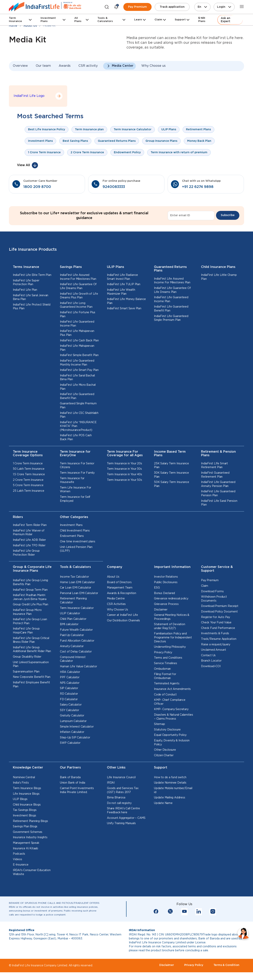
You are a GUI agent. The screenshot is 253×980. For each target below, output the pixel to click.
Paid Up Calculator (72, 635)
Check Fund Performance (218, 628)
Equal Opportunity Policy (170, 735)
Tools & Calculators (105, 20)
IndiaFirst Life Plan (25, 290)
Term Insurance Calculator (77, 608)
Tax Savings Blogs (25, 810)
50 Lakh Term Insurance (29, 469)
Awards (65, 66)
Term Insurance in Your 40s (125, 474)
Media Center (123, 66)
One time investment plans (78, 542)
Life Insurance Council (121, 777)
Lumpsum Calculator (73, 721)
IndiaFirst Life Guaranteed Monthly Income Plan (77, 363)
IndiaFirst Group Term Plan (30, 590)
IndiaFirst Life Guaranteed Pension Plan (218, 493)
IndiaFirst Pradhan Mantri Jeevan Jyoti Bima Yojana (30, 597)
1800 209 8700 (37, 187)
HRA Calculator (70, 672)
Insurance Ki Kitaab (25, 849)
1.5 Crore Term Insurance (29, 474)
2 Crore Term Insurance (28, 480)
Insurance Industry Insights (30, 837)
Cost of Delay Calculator (76, 652)
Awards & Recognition (122, 593)
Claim (158, 20)
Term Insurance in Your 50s (125, 480)
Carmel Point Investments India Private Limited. (77, 790)
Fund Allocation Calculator (77, 641)
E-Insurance (21, 865)
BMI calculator (69, 624)
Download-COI (211, 666)
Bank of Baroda (70, 777)
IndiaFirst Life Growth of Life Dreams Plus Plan (79, 296)
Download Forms (212, 591)
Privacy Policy (163, 652)
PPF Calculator (70, 677)
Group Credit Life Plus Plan (31, 605)
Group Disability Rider (27, 657)
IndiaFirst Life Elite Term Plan (32, 275)
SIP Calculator (69, 688)
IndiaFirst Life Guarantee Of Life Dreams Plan (78, 286)
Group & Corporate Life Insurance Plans (32, 569)
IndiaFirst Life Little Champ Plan (219, 277)
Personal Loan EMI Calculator (79, 593)
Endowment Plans (72, 536)
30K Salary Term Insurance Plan (171, 475)
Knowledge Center (28, 768)
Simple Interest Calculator (77, 727)
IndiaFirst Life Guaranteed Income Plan (77, 324)
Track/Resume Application (219, 639)
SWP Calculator (70, 743)
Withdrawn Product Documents (214, 599)
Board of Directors (119, 582)
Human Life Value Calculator (78, 667)
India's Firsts (21, 783)
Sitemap (160, 724)
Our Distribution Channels (123, 621)
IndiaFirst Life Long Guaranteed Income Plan (76, 305)
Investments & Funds (215, 633)
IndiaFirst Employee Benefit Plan (31, 685)
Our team (43, 66)
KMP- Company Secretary (171, 709)
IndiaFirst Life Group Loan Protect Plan (30, 621)
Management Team (120, 588)
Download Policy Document (219, 612)
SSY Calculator (69, 710)
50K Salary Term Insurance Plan (172, 484)
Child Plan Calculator (73, 619)
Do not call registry (119, 803)
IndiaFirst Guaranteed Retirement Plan (215, 475)
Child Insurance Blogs (27, 805)
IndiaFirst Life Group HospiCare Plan (26, 631)
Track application (172, 7)
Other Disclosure (165, 750)
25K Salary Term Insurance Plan (171, 466)
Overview (20, 66)
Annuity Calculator (72, 646)
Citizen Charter (164, 755)
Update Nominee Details (170, 783)
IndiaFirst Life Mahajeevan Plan (77, 348)
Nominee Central (24, 777)
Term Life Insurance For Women (76, 490)
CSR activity (88, 66)
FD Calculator (69, 699)
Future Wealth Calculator (76, 630)
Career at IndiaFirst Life (122, 615)
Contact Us (208, 655)
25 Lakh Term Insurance (29, 491)
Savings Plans (71, 267)
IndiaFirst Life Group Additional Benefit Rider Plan (32, 650)
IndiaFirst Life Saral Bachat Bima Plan (77, 378)
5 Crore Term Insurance (28, 485)
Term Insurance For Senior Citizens (77, 466)
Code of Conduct (165, 695)
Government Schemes (28, 832)
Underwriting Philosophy (170, 647)
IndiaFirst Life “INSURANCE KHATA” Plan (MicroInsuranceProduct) (78, 426)
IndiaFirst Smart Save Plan (124, 309)
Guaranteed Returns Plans (170, 269)
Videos (17, 859)
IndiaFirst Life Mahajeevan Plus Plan (77, 333)
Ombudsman (162, 669)
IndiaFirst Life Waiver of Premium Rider (29, 533)
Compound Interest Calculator (73, 659)
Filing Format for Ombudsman (165, 676)
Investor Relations (166, 577)
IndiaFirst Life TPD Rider (29, 546)
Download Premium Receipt (220, 606)
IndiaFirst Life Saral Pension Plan (219, 503)
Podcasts (19, 854)
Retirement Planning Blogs (30, 821)
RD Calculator (69, 694)
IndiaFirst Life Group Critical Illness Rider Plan (31, 640)
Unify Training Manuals (121, 823)
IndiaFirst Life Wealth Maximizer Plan (121, 292)
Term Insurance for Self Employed (75, 499)
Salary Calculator (71, 705)
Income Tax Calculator (74, 577)
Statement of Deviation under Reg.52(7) (170, 626)
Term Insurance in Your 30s (124, 469)
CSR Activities (116, 604)
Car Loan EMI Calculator (76, 588)
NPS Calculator (70, 683)
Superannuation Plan (26, 672)
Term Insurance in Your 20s (125, 464)
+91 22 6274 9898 (198, 187)
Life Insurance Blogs (26, 794)
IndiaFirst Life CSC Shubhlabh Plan (79, 415)
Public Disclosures (166, 582)
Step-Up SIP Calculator (75, 738)
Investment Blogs (25, 816)
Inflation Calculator (72, 732)
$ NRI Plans (202, 20)
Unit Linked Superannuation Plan (31, 664)
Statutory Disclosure (167, 730)
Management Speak (26, 843)
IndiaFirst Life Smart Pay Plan (79, 370)
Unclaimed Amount (214, 650)
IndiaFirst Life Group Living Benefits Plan (30, 582)
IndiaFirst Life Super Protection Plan (26, 283)
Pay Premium (137, 7)
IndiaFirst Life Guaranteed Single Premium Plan (171, 318)
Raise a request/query (216, 645)
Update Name (163, 803)
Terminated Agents (167, 684)
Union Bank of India (73, 783)
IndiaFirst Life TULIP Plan (124, 284)
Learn (138, 20)
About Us (113, 577)
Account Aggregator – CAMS (126, 818)
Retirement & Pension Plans (218, 454)
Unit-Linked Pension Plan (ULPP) (76, 549)
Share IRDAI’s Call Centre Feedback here (123, 810)
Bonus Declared (164, 593)
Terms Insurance (26, 267)
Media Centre (116, 599)
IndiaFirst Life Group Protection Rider (26, 553)
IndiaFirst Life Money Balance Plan (126, 301)
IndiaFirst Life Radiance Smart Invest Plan (122, 277)
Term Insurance (15, 20)
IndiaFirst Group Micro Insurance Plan (27, 612)
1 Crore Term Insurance (28, 464)
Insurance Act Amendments (172, 689)
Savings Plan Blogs (25, 827)
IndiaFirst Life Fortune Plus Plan (78, 314)
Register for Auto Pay (216, 617)
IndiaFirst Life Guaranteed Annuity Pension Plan (218, 484)
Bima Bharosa (116, 798)
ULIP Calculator (70, 613)
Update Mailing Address (170, 798)
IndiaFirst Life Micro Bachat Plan (78, 387)
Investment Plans (48, 20)
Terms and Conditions (168, 658)
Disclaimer (161, 610)
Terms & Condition (227, 965)
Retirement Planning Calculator (73, 601)
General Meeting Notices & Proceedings (172, 617)
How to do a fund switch (170, 777)
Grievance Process (166, 604)
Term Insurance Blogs (27, 788)
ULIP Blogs (20, 799)
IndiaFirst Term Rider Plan (30, 525)
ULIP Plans (116, 267)
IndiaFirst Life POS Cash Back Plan (76, 437)
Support (180, 20)
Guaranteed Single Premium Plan (78, 406)
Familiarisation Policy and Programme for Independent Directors (173, 638)
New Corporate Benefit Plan (32, 677)
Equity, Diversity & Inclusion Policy (172, 743)
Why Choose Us (117, 610)
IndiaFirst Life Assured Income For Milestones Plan (78, 277)
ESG (157, 588)
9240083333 (114, 187)
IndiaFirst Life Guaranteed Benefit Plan (77, 396)
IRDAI (111, 783)
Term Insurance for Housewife (72, 480)
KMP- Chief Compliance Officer (170, 702)
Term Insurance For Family (77, 473)
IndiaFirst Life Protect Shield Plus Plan (32, 307)
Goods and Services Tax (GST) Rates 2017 (123, 790)
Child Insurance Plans (218, 267)
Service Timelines (166, 663)
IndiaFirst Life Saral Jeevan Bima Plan (31, 297)
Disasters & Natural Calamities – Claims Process (174, 717)
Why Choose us (153, 66)
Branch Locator (211, 661)
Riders (18, 517)
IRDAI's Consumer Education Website (32, 872)
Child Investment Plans (75, 531)
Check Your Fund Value (216, 623)
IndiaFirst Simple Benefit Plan (79, 355)
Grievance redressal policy (171, 599)
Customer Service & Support (217, 569)
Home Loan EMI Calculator (77, 582)
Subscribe (228, 215)
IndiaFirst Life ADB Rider (29, 540)
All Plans (78, 20)
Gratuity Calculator (72, 716)
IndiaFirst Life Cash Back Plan (79, 341)
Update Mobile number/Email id (173, 790)
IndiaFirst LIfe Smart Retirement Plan (214, 466)
